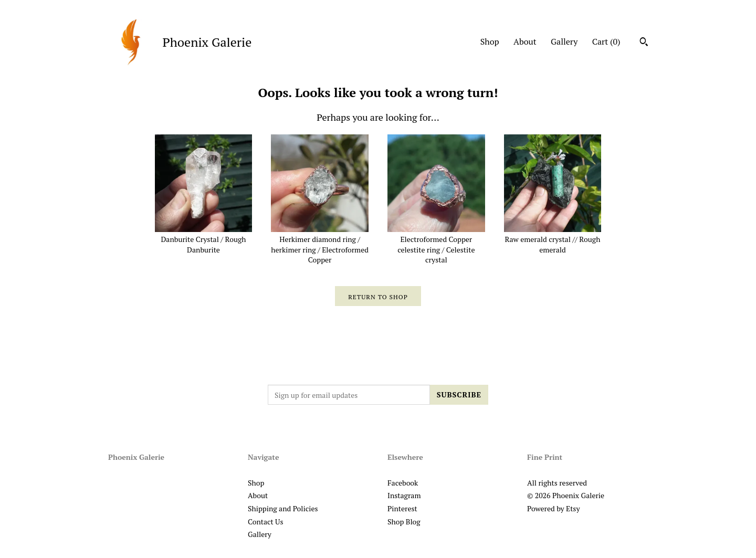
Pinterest (402, 508)
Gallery (564, 41)
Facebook (403, 483)
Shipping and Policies (283, 508)
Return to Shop (378, 297)
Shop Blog (404, 522)
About (525, 41)
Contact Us (266, 522)
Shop (490, 41)
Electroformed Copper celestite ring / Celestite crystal (436, 245)
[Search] (644, 43)
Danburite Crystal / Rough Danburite (204, 239)
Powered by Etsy (553, 508)
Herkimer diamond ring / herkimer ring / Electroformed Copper (320, 245)
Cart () (606, 41)
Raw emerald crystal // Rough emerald (553, 239)
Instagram (404, 495)
